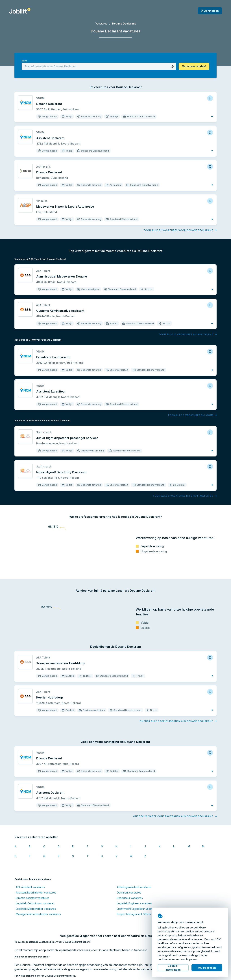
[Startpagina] (20, 11)
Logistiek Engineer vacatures (134, 903)
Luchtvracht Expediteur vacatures (137, 909)
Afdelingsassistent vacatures (134, 887)
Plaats (24, 61)
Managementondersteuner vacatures (38, 914)
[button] (172, 67)
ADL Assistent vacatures (30, 887)
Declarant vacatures (129, 893)
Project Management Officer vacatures (140, 914)
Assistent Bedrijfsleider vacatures (36, 893)
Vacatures (101, 24)
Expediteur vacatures (130, 898)
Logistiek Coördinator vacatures (35, 903)
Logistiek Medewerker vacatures (36, 909)
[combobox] (99, 66)
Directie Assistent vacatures (33, 898)
